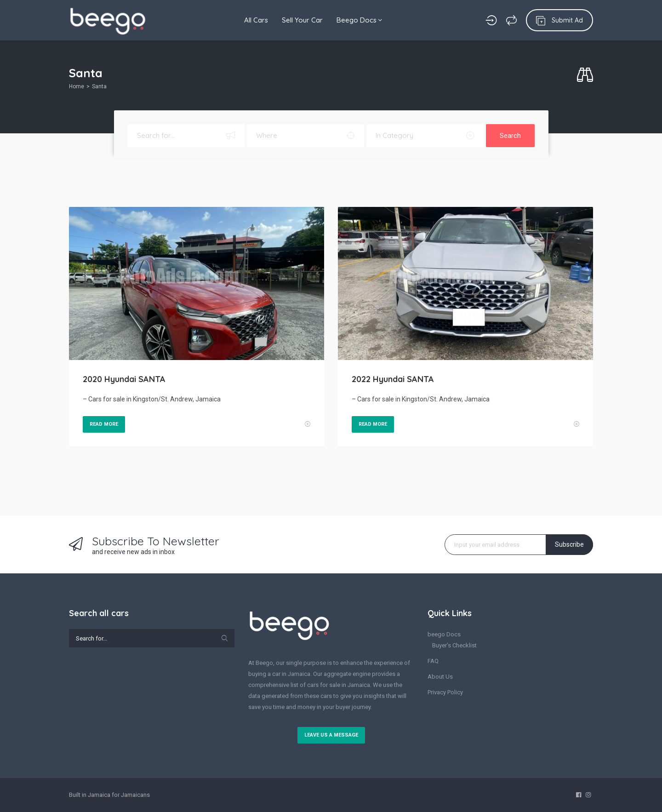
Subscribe (569, 544)
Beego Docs (359, 20)
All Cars (256, 20)
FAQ (433, 661)
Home (77, 86)
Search (510, 136)
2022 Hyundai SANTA (393, 379)
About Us (440, 677)
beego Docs (444, 634)
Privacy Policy (445, 692)
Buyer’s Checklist (454, 645)
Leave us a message (331, 735)
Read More (104, 424)
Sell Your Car (302, 20)
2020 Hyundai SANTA (124, 379)
